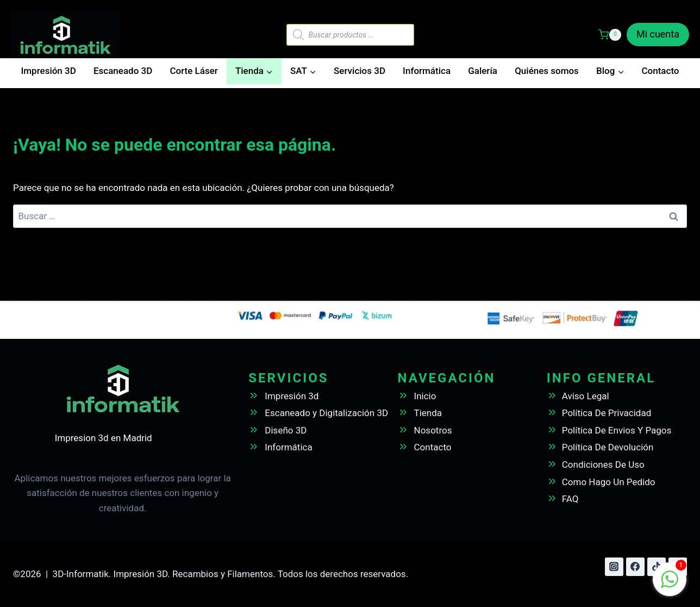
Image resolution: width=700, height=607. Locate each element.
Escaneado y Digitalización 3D (326, 413)
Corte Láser (193, 71)
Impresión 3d (292, 396)
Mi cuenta (658, 34)
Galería (483, 71)
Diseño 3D (286, 430)
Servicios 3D (360, 71)
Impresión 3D (49, 71)
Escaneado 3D (123, 71)
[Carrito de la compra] (610, 35)
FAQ (570, 499)
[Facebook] (635, 567)
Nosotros (433, 430)
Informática (427, 71)
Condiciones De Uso (603, 464)
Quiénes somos (547, 71)
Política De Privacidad (607, 413)
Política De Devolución (608, 447)
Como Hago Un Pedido (609, 482)
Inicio (425, 396)
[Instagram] (614, 567)
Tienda (428, 413)
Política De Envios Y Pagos (617, 430)
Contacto (660, 71)
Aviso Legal (586, 396)
